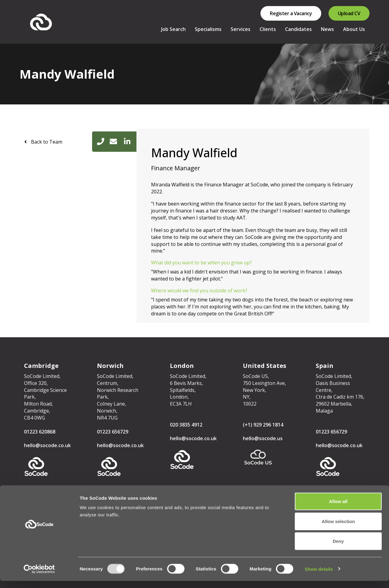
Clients (268, 29)
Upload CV (349, 13)
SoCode (45, 22)
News (327, 29)
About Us (354, 29)
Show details (319, 576)
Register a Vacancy (291, 13)
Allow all (338, 508)
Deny (338, 548)
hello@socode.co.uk (47, 445)
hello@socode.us (263, 438)
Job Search (173, 29)
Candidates (298, 29)
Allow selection (338, 528)
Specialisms (208, 29)
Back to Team (46, 142)
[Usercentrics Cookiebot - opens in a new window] (39, 576)
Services (241, 29)
